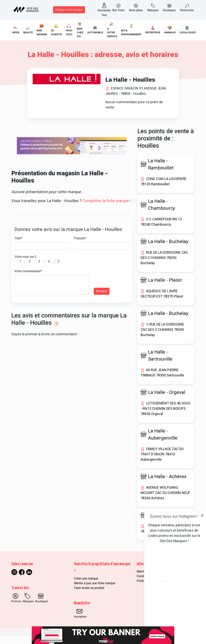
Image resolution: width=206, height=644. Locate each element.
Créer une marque (86, 586)
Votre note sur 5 (25, 265)
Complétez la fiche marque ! (107, 209)
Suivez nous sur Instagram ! (174, 516)
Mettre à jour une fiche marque (95, 591)
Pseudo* (80, 246)
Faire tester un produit (89, 596)
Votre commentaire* (28, 279)
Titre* (18, 246)
